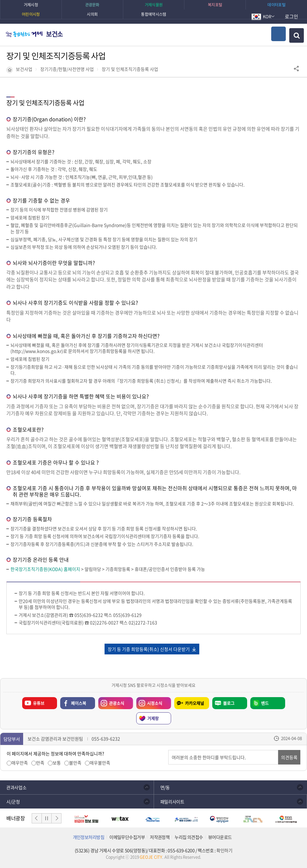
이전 (37, 818)
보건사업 (24, 69)
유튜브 (39, 703)
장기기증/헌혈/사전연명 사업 (67, 69)
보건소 (54, 34)
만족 (40, 763)
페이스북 (79, 703)
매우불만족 (100, 763)
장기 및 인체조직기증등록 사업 (130, 69)
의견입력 (168, 750)
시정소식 (149, 702)
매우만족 (20, 763)
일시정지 (47, 818)
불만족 (75, 763)
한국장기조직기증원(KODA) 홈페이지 (45, 569)
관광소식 (111, 702)
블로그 (229, 703)
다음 (56, 818)
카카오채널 (195, 703)
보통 (57, 763)
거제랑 (153, 718)
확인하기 (224, 851)
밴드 (265, 703)
